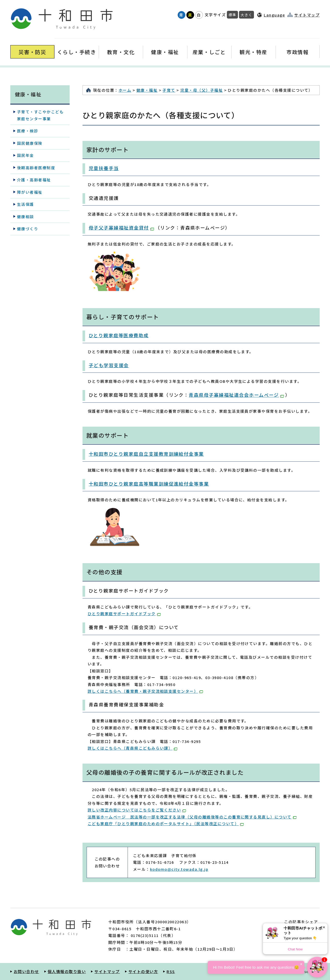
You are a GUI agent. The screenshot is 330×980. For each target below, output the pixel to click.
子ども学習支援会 (109, 365)
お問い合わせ (26, 971)
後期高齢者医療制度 (36, 168)
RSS (171, 971)
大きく (246, 15)
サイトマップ (307, 15)
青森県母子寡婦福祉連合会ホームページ (236, 395)
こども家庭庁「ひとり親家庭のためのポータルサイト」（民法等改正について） (166, 823)
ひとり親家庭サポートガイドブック (124, 614)
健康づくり (28, 229)
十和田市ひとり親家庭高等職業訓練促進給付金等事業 (149, 484)
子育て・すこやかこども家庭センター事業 (40, 115)
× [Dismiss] (324, 927)
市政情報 (298, 52)
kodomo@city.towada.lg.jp (179, 869)
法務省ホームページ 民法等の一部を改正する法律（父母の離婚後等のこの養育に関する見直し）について (192, 817)
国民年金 (26, 155)
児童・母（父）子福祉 (201, 90)
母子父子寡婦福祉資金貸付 (121, 228)
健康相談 (26, 217)
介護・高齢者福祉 (34, 180)
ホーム (125, 90)
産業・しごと (209, 52)
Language (274, 15)
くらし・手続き (77, 52)
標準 (232, 15)
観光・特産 (253, 52)
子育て (169, 90)
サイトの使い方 (143, 971)
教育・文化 (121, 52)
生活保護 (26, 204)
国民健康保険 (30, 143)
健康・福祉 (165, 52)
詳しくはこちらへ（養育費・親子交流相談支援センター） (145, 691)
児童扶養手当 (104, 168)
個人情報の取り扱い (67, 971)
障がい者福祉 (30, 192)
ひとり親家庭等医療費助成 (119, 335)
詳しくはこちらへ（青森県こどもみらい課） (133, 748)
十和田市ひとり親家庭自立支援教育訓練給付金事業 (146, 454)
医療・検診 (28, 131)
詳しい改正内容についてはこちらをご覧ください (137, 810)
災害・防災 (32, 52)
